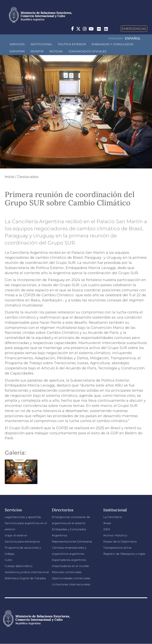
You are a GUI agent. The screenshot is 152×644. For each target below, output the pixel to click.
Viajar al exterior (16, 535)
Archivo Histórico (115, 535)
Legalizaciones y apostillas (23, 517)
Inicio (9, 177)
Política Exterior (72, 44)
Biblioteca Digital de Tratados (25, 578)
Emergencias (134, 29)
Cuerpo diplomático (19, 566)
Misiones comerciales (67, 572)
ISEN (107, 529)
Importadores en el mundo (70, 566)
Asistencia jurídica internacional (27, 572)
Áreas (107, 523)
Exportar (17, 51)
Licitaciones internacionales (71, 584)
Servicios (17, 44)
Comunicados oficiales (87, 51)
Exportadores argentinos (69, 560)
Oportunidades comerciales (71, 578)
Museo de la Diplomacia (120, 542)
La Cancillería (113, 517)
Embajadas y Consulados (113, 44)
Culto (9, 560)
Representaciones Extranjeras (72, 542)
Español (133, 38)
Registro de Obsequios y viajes (124, 554)
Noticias (56, 51)
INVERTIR (37, 51)
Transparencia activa (117, 548)
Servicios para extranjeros (22, 542)
